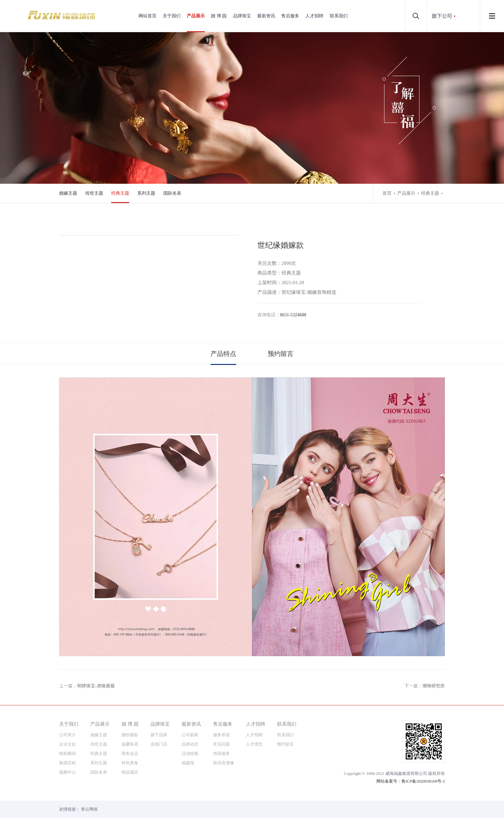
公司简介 (67, 735)
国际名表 (172, 193)
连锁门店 (159, 744)
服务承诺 (221, 735)
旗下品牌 (159, 735)
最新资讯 (266, 16)
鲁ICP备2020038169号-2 (423, 781)
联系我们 (339, 16)
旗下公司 (442, 16)
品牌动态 (190, 744)
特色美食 (130, 763)
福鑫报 (188, 763)
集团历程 (67, 763)
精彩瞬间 (67, 753)
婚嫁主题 (68, 193)
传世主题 (94, 193)
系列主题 (146, 193)
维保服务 (221, 753)
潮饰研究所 (434, 686)
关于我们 (172, 16)
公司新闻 (190, 735)
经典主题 (120, 193)
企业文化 (67, 744)
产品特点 (223, 354)
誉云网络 (89, 809)
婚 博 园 (219, 16)
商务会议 (130, 753)
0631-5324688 (293, 315)
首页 (387, 193)
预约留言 (281, 354)
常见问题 (221, 744)
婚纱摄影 (130, 735)
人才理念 (254, 744)
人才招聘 (314, 16)
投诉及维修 (224, 763)
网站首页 (148, 16)
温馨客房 (130, 744)
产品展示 (196, 16)
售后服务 (290, 16)
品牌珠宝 (242, 16)
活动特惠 (190, 753)
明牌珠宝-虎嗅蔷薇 (96, 686)
